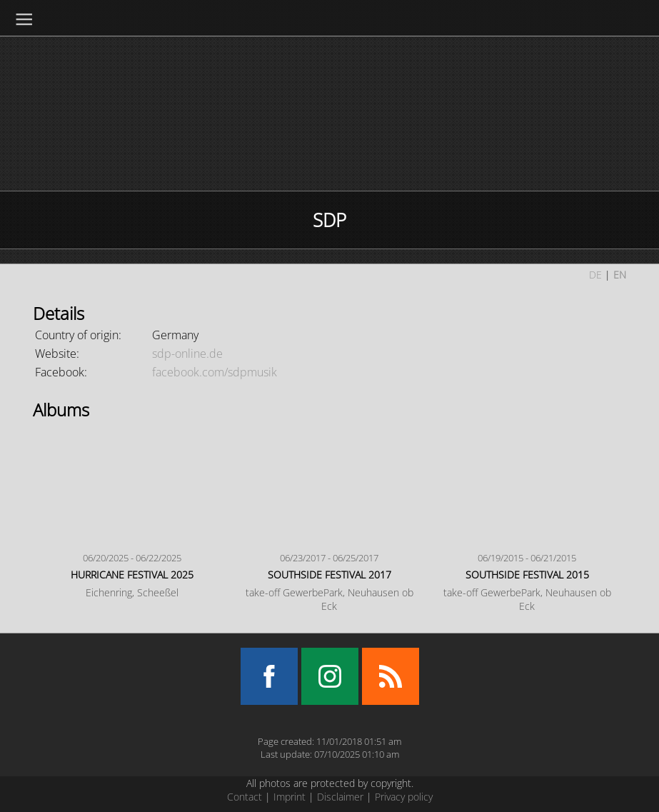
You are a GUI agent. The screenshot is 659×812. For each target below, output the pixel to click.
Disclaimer (340, 797)
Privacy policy (404, 797)
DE (595, 275)
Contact (245, 797)
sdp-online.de (187, 354)
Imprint (290, 797)
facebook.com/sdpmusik (215, 372)
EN (620, 275)
